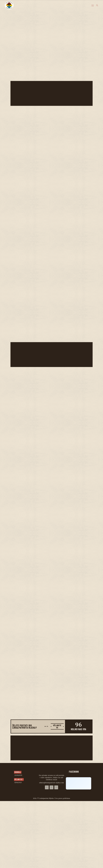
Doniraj (18, 839)
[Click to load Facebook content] (79, 850)
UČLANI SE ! (19, 846)
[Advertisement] (52, 93)
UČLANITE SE (56, 793)
